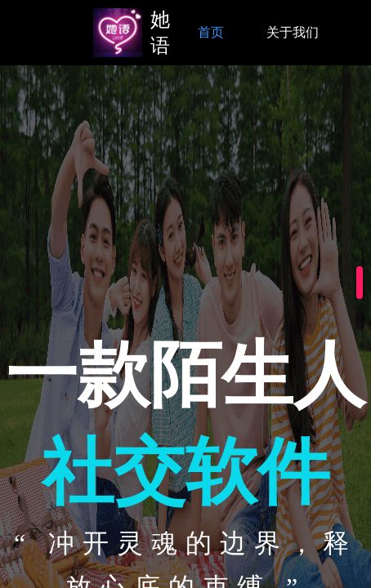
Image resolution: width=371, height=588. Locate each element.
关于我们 (293, 32)
